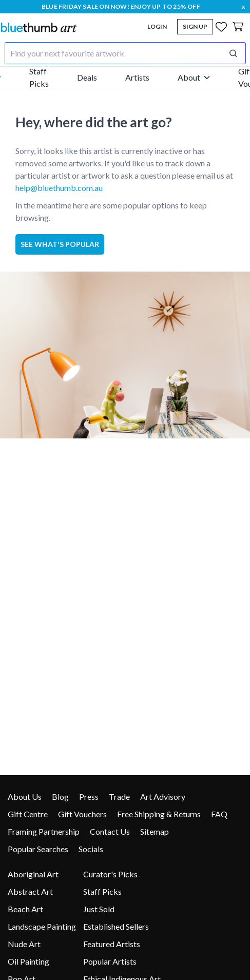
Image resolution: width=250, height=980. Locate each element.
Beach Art (25, 909)
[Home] (39, 27)
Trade (119, 796)
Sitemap (155, 831)
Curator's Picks (110, 874)
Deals (87, 77)
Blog (60, 796)
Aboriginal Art (33, 874)
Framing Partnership (44, 831)
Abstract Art (30, 891)
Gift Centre (28, 814)
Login (157, 26)
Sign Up (195, 26)
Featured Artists (112, 944)
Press (89, 796)
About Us (25, 796)
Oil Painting (28, 961)
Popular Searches (38, 849)
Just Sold (99, 909)
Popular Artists (110, 961)
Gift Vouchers (82, 814)
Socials (91, 849)
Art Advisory (163, 796)
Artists (137, 77)
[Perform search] (233, 53)
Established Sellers (116, 926)
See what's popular (60, 244)
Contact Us (110, 831)
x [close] (243, 6)
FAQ (219, 814)
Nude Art (24, 944)
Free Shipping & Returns (159, 814)
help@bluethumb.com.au (59, 188)
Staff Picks (39, 77)
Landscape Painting (42, 926)
